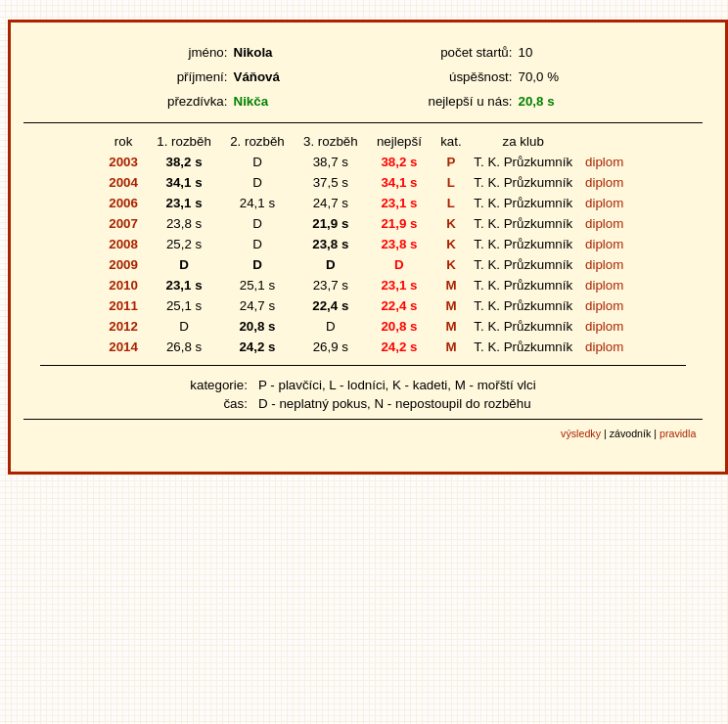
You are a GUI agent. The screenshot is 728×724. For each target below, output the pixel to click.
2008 (123, 244)
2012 (123, 326)
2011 (123, 306)
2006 (123, 203)
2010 (123, 285)
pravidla (678, 433)
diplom (604, 162)
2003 (123, 162)
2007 (123, 224)
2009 (123, 265)
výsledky (581, 433)
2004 (123, 182)
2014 (123, 347)
